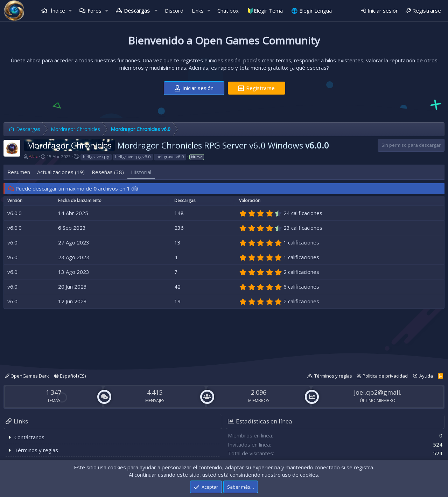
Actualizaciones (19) (61, 172)
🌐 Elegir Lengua (311, 11)
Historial (141, 172)
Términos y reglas (333, 376)
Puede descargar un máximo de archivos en (77, 188)
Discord (174, 11)
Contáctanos (29, 437)
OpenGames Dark (27, 376)
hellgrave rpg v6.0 (133, 157)
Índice (57, 11)
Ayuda (426, 376)
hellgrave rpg (96, 157)
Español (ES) (70, 376)
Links (198, 11)
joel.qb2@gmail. (378, 392)
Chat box (228, 11)
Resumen (19, 172)
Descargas (137, 11)
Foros (94, 11)
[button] (70, 11)
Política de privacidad (385, 376)
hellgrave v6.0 (170, 157)
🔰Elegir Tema (265, 11)
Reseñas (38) (108, 172)
